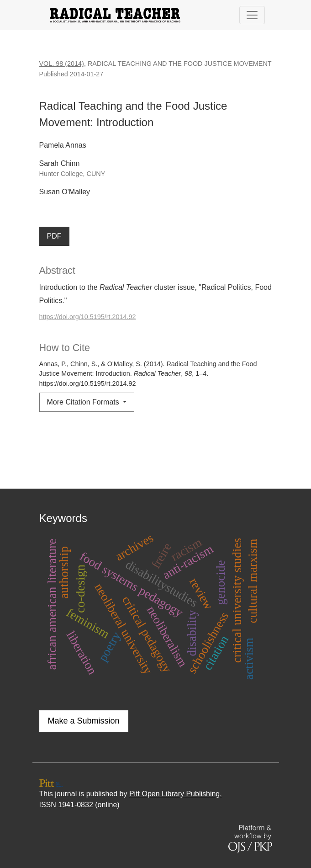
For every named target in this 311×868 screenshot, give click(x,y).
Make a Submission (84, 721)
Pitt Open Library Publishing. (176, 794)
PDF (54, 236)
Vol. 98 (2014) (62, 64)
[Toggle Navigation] (252, 15)
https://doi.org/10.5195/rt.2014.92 (88, 317)
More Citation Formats (84, 402)
